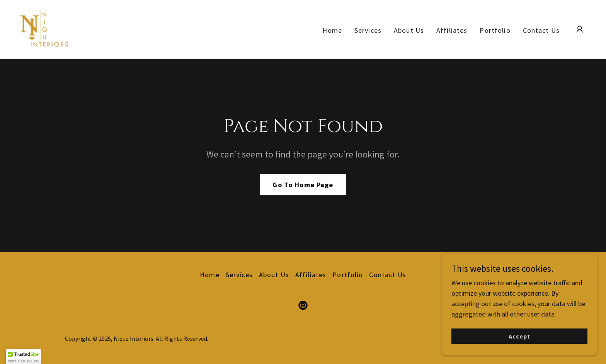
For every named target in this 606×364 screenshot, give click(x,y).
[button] (580, 29)
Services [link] (368, 30)
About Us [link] (409, 30)
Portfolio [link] (495, 30)
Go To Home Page (303, 185)
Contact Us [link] (541, 30)
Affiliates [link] (452, 30)
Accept (519, 342)
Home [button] (210, 275)
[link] (44, 28)
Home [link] (332, 30)
